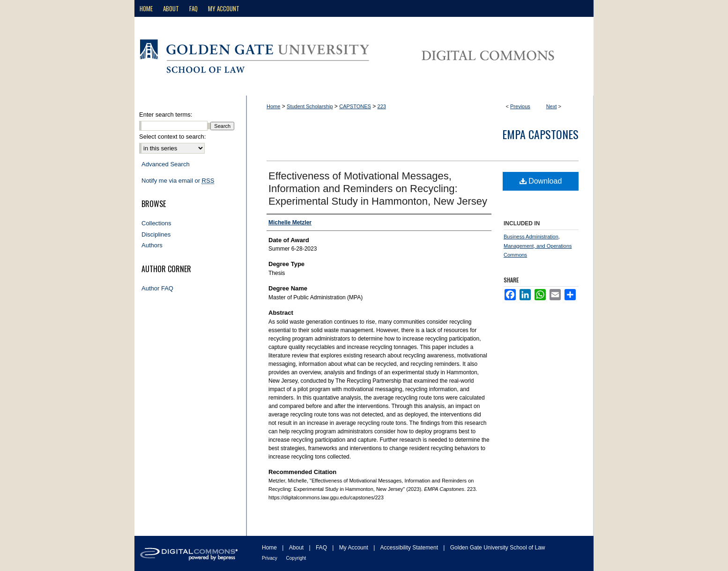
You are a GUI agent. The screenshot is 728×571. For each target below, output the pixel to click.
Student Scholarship (310, 106)
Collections (156, 223)
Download (541, 181)
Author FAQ (157, 288)
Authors (152, 245)
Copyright (296, 558)
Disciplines (156, 234)
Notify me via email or (178, 181)
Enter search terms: (166, 115)
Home (273, 106)
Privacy (270, 558)
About (297, 548)
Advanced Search (166, 164)
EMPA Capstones (540, 134)
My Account (354, 548)
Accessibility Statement (410, 548)
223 (382, 106)
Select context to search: (172, 137)
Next (552, 106)
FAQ (322, 548)
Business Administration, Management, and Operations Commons (538, 246)
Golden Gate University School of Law (498, 548)
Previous (520, 106)
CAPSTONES (355, 106)
